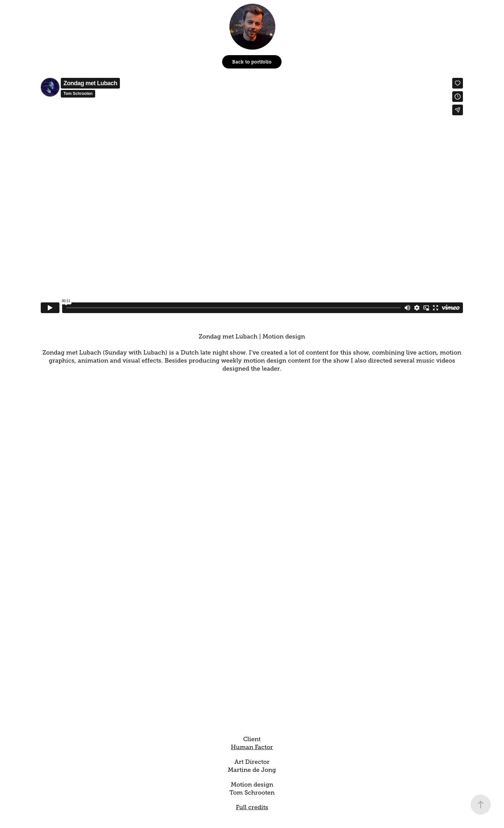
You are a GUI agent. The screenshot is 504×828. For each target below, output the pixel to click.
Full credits (252, 807)
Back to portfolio (252, 62)
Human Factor (252, 747)
